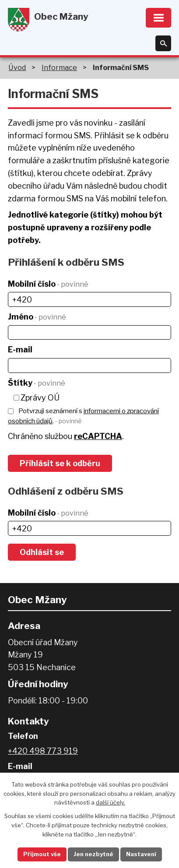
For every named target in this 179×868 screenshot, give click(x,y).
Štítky (37, 383)
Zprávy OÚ (40, 398)
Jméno (37, 317)
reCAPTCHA (98, 436)
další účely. (111, 802)
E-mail (20, 350)
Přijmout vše (42, 854)
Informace (59, 67)
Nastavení (141, 854)
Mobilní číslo (48, 284)
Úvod (17, 67)
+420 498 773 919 (43, 751)
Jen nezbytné (93, 854)
